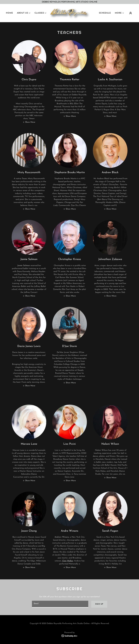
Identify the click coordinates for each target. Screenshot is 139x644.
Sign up (99, 604)
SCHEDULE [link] (105, 13)
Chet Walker (68, 561)
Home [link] (9, 13)
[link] (69, 13)
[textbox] (60, 604)
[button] (24, 13)
